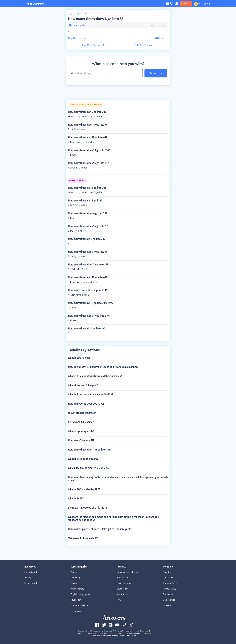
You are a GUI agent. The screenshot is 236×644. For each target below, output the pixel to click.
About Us (168, 572)
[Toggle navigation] (168, 4)
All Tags (28, 578)
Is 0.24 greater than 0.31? (82, 413)
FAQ (119, 600)
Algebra (74, 572)
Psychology (76, 600)
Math (79, 14)
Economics (76, 611)
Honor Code (123, 578)
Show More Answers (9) (93, 45)
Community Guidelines (128, 572)
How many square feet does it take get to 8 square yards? (100, 529)
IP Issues (167, 605)
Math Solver (123, 594)
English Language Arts (82, 594)
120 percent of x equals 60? (83, 538)
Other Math (88, 14)
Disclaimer (168, 594)
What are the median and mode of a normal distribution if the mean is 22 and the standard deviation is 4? (113, 518)
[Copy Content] (159, 38)
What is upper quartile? (81, 431)
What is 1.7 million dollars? (83, 459)
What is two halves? (79, 358)
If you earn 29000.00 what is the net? (89, 508)
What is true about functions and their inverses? (95, 376)
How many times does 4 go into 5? (96, 19)
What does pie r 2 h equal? (83, 385)
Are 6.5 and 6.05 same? (81, 422)
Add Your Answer (144, 45)
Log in (207, 4)
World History (77, 589)
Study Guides (123, 589)
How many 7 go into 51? (81, 440)
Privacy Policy (170, 589)
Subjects (72, 14)
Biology (74, 583)
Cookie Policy (169, 600)
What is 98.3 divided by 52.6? (84, 489)
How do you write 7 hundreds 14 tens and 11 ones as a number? (103, 367)
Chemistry (75, 578)
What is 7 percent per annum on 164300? (91, 395)
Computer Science (79, 605)
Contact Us (168, 578)
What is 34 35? (76, 499)
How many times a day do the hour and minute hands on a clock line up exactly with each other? (118, 479)
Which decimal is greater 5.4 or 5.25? (89, 468)
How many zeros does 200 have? (86, 404)
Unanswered (31, 583)
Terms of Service (171, 583)
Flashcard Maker (125, 583)
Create (186, 4)
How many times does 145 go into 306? (90, 450)
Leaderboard (31, 572)
